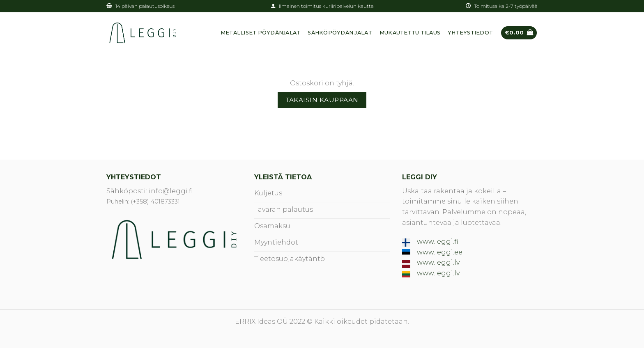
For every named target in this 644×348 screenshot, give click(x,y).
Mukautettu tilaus (410, 33)
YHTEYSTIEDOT (470, 33)
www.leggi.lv (438, 262)
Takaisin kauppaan (322, 100)
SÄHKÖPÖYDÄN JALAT (340, 33)
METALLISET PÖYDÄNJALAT (261, 33)
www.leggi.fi (437, 242)
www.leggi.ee (440, 252)
